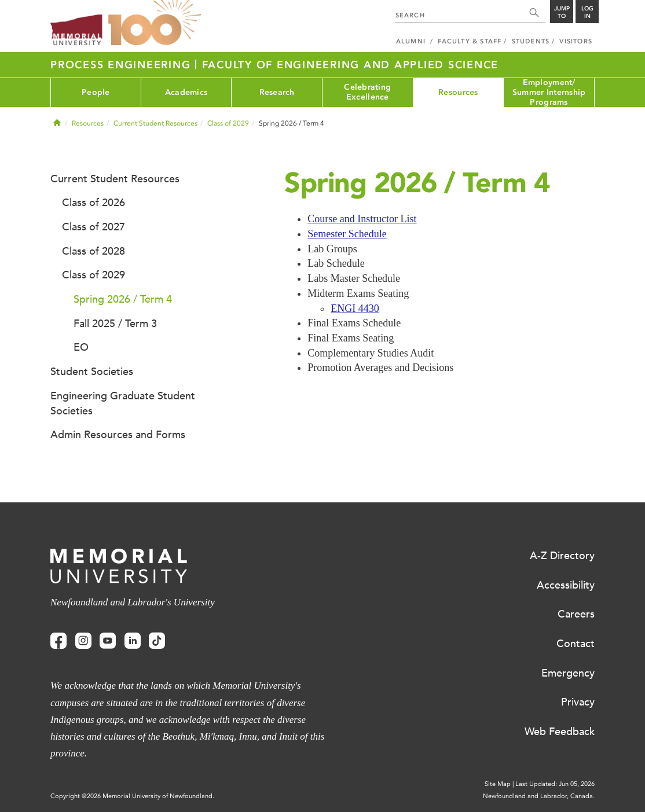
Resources (458, 92)
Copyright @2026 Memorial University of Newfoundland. (132, 796)
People (96, 92)
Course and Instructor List (362, 219)
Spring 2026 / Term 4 (123, 299)
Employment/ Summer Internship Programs (549, 93)
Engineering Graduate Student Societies (123, 403)
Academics (186, 92)
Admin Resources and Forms (118, 435)
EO (81, 347)
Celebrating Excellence (367, 92)
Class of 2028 (94, 251)
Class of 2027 (94, 227)
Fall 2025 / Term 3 (115, 324)
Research (277, 92)
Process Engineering (122, 65)
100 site (155, 23)
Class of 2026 (94, 203)
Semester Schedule (347, 234)
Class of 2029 (228, 123)
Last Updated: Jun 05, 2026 (555, 784)
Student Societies (92, 372)
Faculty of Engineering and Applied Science (351, 65)
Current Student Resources (155, 123)
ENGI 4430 (355, 308)
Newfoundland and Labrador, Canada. (539, 796)
